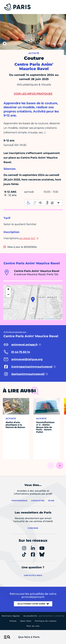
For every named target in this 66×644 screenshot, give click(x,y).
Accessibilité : (44, 616)
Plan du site (33, 626)
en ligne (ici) (27, 238)
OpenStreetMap (50, 319)
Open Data (26, 621)
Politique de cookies (46, 621)
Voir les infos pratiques (33, 94)
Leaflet (34, 319)
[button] (33, 300)
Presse (13, 621)
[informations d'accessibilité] (43, 203)
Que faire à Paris (29, 637)
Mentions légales (11, 616)
